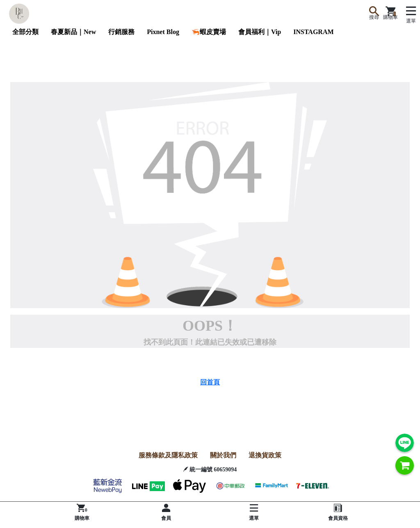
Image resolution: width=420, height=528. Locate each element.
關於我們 (223, 455)
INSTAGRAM (313, 32)
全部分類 (25, 32)
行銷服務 (121, 32)
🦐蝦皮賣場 (209, 32)
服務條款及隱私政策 (168, 455)
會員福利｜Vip (260, 32)
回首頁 (210, 382)
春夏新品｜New (73, 32)
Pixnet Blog (163, 32)
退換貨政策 (265, 455)
